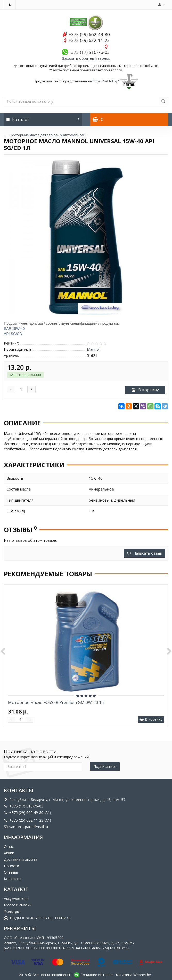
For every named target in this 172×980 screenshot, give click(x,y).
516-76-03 (89, 52)
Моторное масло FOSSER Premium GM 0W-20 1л (56, 702)
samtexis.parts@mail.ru (26, 827)
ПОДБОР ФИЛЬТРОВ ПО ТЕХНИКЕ (37, 918)
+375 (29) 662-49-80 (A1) (27, 813)
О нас (9, 846)
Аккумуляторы (17, 899)
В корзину (145, 390)
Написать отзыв (145, 553)
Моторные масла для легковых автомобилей (48, 135)
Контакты (13, 879)
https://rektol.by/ (106, 81)
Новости (11, 866)
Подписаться (105, 766)
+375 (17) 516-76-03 (24, 806)
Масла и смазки (18, 905)
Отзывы (11, 872)
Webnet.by (142, 975)
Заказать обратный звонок (86, 58)
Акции (9, 853)
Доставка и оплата (21, 859)
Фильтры (12, 911)
